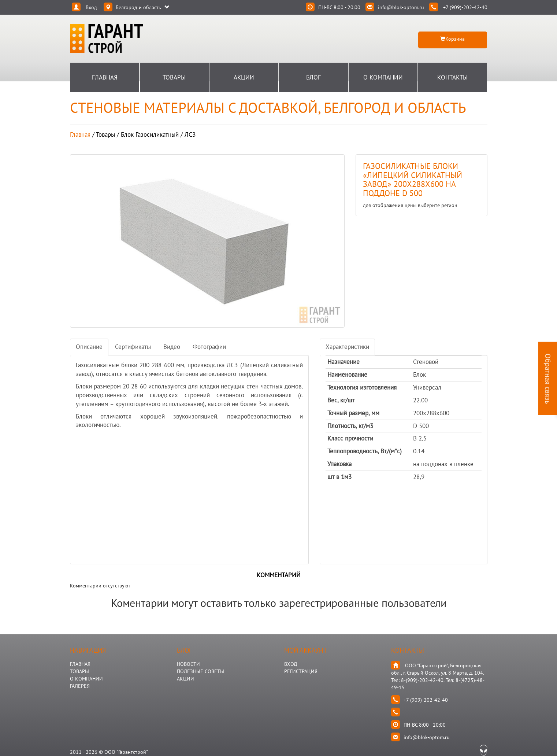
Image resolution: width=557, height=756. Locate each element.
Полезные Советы (200, 671)
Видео (172, 347)
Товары (174, 77)
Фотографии (209, 347)
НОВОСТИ (188, 664)
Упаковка (339, 464)
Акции (244, 77)
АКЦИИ (185, 679)
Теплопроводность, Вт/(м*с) (365, 451)
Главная (105, 77)
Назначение (344, 362)
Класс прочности (350, 438)
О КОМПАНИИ (86, 679)
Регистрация (301, 671)
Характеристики (347, 347)
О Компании (383, 77)
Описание (89, 347)
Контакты (452, 77)
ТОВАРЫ (79, 671)
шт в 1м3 (339, 477)
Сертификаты (133, 347)
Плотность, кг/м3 (350, 426)
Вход (291, 664)
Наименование (347, 375)
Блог (313, 77)
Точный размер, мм (353, 413)
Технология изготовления (362, 387)
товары (105, 134)
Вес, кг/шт (341, 400)
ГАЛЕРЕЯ (80, 686)
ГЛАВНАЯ (80, 664)
